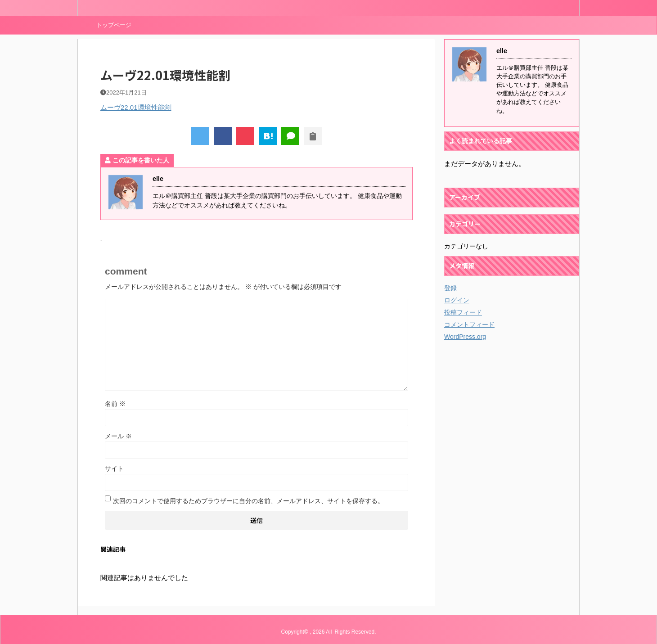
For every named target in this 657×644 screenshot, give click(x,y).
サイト (114, 468)
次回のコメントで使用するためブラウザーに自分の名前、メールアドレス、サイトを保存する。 (248, 501)
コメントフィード (469, 324)
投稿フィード (463, 312)
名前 (115, 404)
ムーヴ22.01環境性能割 (136, 107)
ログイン (457, 300)
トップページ (114, 25)
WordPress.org (465, 337)
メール (118, 436)
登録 (450, 288)
